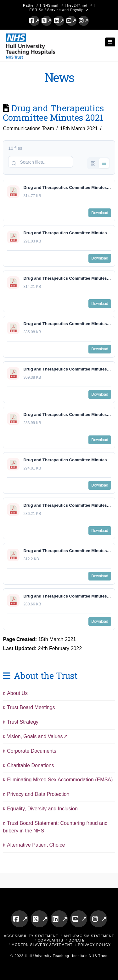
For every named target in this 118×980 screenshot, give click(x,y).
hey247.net (77, 5)
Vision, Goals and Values (33, 736)
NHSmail (50, 5)
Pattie (28, 5)
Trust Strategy (21, 722)
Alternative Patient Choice (34, 845)
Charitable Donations (28, 765)
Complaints (51, 940)
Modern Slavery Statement (42, 945)
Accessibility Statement (31, 936)
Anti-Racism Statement (89, 936)
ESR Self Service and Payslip (56, 10)
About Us (15, 693)
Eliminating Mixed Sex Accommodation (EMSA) (58, 780)
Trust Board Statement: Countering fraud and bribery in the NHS (55, 827)
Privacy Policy (94, 945)
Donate (77, 940)
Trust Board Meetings (29, 707)
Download (100, 213)
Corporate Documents (29, 751)
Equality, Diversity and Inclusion (40, 809)
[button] (110, 42)
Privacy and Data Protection (36, 794)
